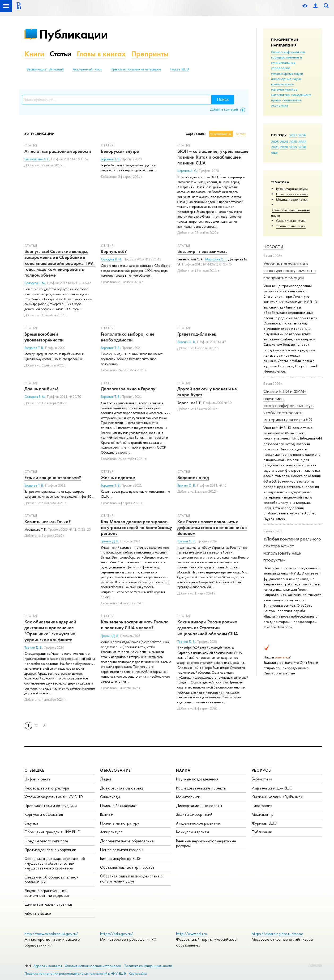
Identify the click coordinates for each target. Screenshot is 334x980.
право (276, 100)
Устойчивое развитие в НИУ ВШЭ (54, 797)
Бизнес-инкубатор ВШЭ (120, 858)
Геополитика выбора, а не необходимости (128, 337)
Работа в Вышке (38, 913)
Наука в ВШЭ (179, 69)
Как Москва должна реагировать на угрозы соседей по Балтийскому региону (136, 527)
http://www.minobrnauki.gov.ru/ (51, 934)
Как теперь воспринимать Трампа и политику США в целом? (135, 625)
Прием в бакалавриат (119, 806)
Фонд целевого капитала (46, 841)
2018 (302, 147)
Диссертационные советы (199, 806)
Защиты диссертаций (194, 814)
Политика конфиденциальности (148, 966)
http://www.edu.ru (192, 934)
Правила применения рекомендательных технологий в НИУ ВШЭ (75, 973)
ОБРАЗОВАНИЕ (115, 770)
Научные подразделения (197, 779)
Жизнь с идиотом (118, 478)
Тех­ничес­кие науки (291, 226)
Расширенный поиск (87, 69)
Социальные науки (291, 221)
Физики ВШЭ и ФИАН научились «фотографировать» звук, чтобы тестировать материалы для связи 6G (289, 405)
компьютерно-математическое (284, 87)
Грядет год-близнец (197, 334)
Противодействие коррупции (50, 850)
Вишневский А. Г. (37, 159)
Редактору (315, 965)
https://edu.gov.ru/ (117, 934)
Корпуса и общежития (44, 814)
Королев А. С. (187, 171)
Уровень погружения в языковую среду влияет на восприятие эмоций (290, 271)
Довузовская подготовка (122, 788)
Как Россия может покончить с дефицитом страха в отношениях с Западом (212, 527)
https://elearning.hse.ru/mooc (277, 934)
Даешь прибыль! (41, 389)
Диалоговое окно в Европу (128, 389)
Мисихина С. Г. (216, 259)
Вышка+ (107, 814)
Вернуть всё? (114, 251)
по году (241, 134)
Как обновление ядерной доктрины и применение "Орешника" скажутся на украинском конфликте (50, 631)
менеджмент (301, 95)
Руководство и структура (47, 788)
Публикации (73, 34)
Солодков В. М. (35, 283)
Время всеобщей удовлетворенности (44, 337)
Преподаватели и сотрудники (51, 806)
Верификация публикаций (45, 69)
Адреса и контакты (48, 966)
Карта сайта (138, 973)
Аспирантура (111, 832)
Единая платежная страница (48, 904)
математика (280, 95)
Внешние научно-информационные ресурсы (206, 843)
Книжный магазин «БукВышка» (277, 797)
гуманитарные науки (287, 73)
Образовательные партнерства (127, 867)
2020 (284, 147)
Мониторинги (188, 797)
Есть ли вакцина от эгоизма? (53, 478)
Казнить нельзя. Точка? (48, 522)
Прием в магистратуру (120, 823)
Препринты (150, 54)
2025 (275, 142)
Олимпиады (110, 797)
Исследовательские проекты (201, 788)
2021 (275, 147)
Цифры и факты (38, 779)
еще (274, 152)
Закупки (31, 823)
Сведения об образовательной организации (52, 879)
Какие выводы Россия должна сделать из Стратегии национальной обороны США (208, 628)
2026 (302, 135)
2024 (284, 142)
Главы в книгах (101, 54)
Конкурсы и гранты (192, 832)
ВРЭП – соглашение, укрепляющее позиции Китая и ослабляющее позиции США (213, 157)
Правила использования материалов (136, 69)
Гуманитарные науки (292, 189)
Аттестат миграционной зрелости (58, 151)
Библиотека (262, 779)
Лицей (106, 779)
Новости (273, 247)
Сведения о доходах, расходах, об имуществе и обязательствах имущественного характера (55, 863)
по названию (219, 134)
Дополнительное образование (127, 841)
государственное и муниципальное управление (286, 62)
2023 (293, 142)
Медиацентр (263, 814)
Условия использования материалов (93, 966)
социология (292, 100)
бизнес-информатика (288, 52)
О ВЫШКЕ (35, 770)
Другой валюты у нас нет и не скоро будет (207, 392)
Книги (34, 54)
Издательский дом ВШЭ (272, 788)
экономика (280, 105)
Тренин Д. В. (110, 541)
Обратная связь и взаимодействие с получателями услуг (131, 878)
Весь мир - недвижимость (202, 251)
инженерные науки (286, 79)
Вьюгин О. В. (186, 342)
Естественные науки (292, 194)
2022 (302, 142)
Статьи (61, 54)
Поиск (223, 100)
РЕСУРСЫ (262, 770)
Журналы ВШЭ (264, 823)
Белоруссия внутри (120, 151)
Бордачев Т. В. (110, 159)
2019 (293, 147)
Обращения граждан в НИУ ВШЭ (52, 832)
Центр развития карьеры (122, 850)
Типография (262, 806)
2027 (293, 135)
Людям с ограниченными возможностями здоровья (47, 893)
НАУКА (183, 770)
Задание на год (193, 478)
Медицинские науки (292, 199)
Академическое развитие (198, 823)
